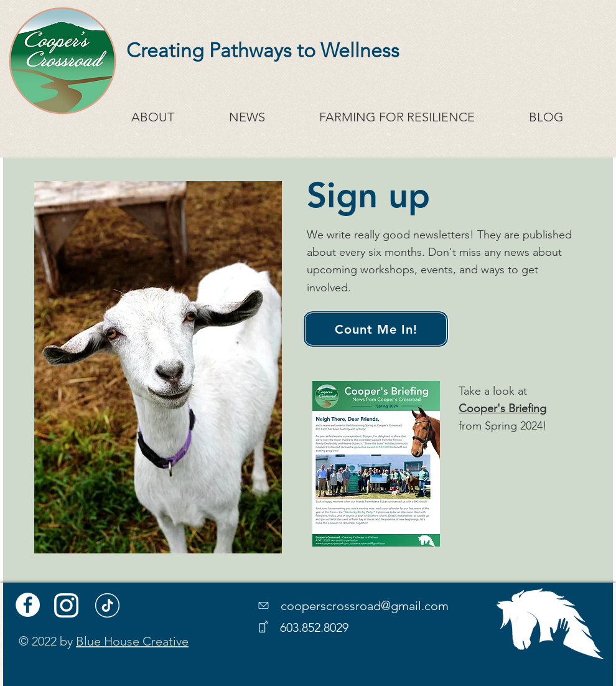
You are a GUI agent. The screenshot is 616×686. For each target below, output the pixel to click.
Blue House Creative (132, 641)
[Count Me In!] (376, 329)
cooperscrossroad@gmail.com (365, 606)
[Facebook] (28, 605)
